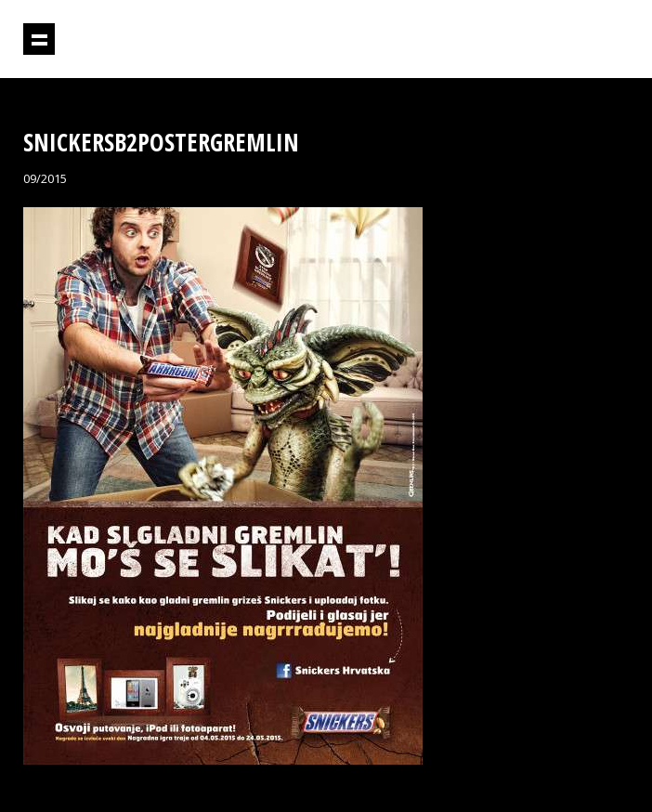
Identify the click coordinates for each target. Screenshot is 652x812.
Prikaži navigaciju (39, 39)
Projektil (549, 39)
